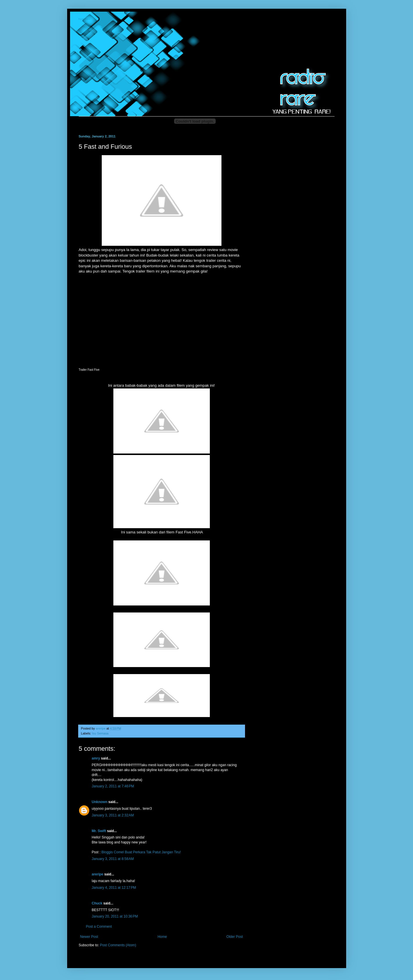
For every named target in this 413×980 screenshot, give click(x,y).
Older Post (235, 937)
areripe (98, 874)
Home (162, 937)
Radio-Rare (85, 19)
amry (96, 758)
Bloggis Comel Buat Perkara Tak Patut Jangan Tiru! (141, 852)
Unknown (100, 802)
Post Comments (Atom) (118, 945)
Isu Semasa (100, 733)
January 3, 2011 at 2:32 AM (113, 815)
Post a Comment (99, 927)
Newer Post (89, 937)
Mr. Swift (99, 831)
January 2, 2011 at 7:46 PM (113, 786)
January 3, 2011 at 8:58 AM (113, 859)
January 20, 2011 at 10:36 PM (115, 916)
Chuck (97, 903)
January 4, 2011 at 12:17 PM (114, 888)
